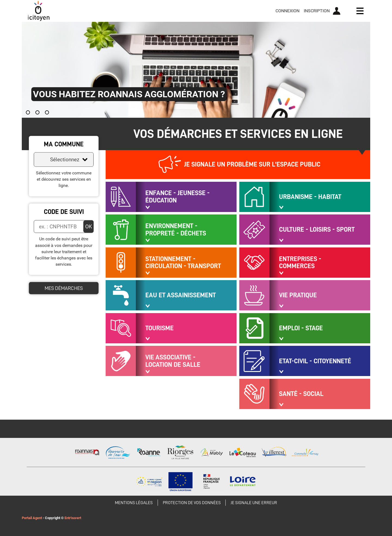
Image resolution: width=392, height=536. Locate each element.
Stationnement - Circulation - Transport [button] (183, 263)
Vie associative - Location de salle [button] (173, 361)
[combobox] (64, 160)
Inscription (317, 11)
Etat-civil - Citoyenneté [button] (315, 361)
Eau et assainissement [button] (181, 295)
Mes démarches (64, 288)
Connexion (287, 11)
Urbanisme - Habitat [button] (310, 197)
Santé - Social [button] (301, 394)
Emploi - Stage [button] (301, 328)
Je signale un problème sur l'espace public (252, 164)
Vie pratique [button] (298, 295)
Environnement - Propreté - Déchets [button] (176, 230)
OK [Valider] (89, 226)
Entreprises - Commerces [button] (300, 263)
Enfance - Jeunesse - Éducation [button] (177, 197)
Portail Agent (32, 518)
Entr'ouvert (73, 518)
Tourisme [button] (160, 328)
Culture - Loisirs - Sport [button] (317, 229)
